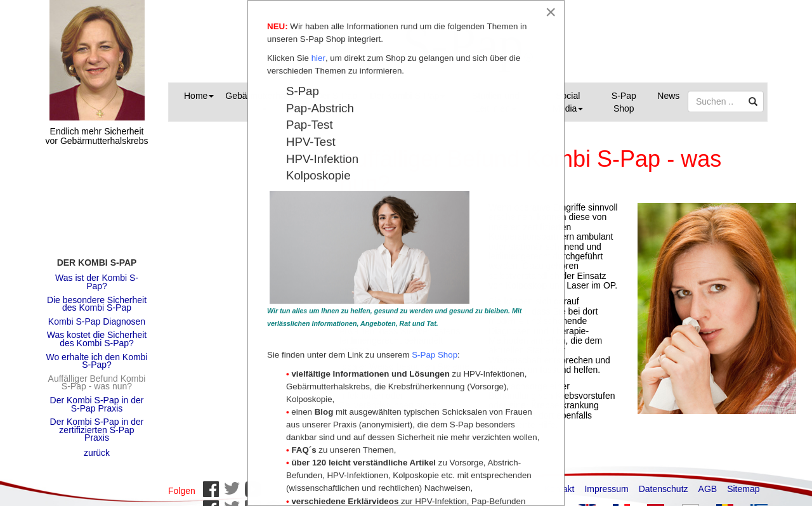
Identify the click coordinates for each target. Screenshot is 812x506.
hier (318, 58)
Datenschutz (664, 483)
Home (199, 96)
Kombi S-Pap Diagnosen (97, 315)
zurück (97, 446)
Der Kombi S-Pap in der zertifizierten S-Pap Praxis (97, 423)
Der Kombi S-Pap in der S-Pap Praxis (97, 398)
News (668, 96)
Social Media (568, 102)
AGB (708, 483)
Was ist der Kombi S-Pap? (97, 276)
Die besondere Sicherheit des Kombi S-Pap (97, 298)
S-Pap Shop (624, 102)
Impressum (606, 483)
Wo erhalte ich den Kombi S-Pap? (96, 355)
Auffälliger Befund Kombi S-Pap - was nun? (97, 376)
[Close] (551, 12)
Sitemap (743, 483)
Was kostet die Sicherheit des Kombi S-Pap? (97, 333)
